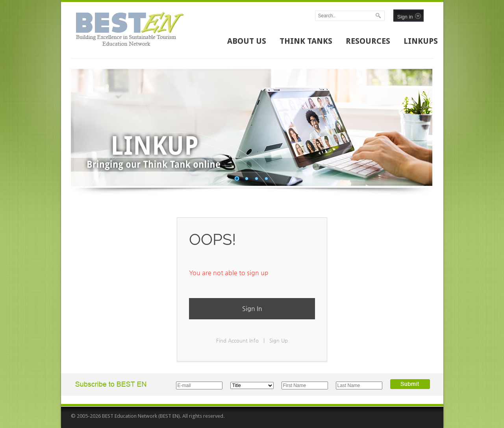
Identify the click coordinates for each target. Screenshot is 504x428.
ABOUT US (247, 41)
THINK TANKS (306, 41)
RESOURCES (368, 41)
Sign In (252, 308)
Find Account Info (237, 340)
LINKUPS (421, 41)
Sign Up (279, 340)
